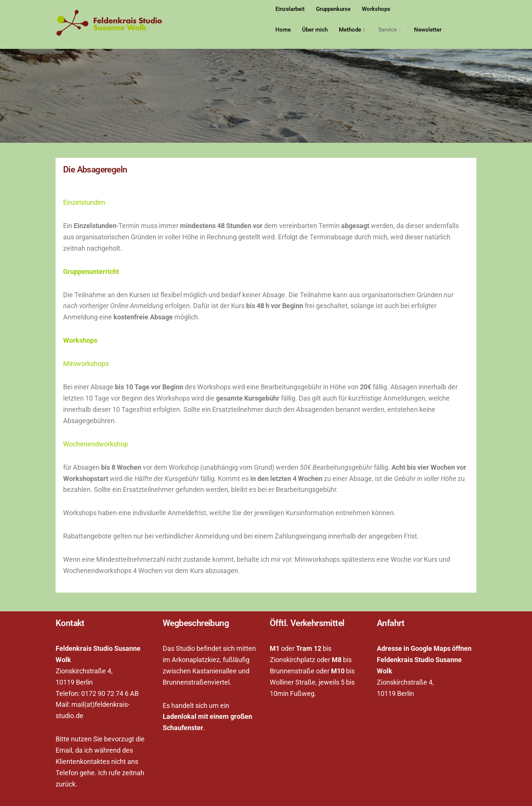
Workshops (376, 9)
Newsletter (428, 30)
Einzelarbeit (290, 9)
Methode (352, 30)
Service (389, 30)
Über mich (315, 30)
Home (283, 30)
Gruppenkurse (333, 9)
